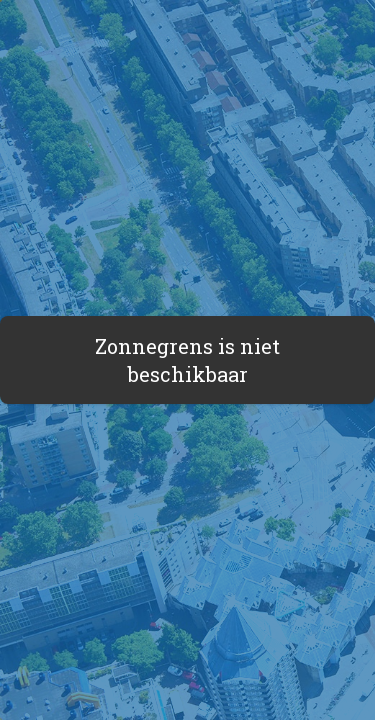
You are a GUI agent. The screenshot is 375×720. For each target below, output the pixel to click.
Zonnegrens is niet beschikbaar (187, 360)
